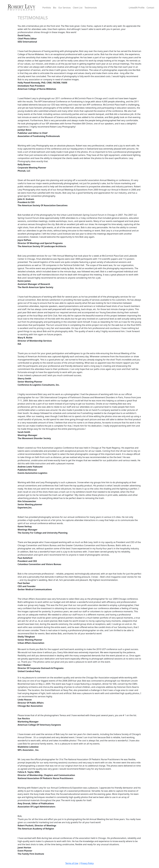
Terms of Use (72, 863)
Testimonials (91, 8)
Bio (55, 8)
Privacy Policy (87, 863)
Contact (150, 8)
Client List (78, 8)
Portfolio (47, 8)
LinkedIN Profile (137, 8)
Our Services (65, 8)
